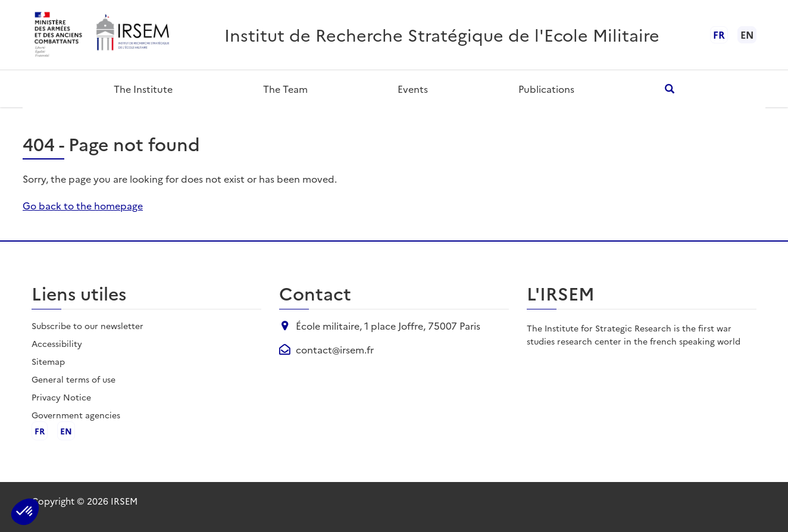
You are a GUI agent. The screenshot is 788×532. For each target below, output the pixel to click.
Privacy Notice (61, 397)
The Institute (143, 89)
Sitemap (48, 361)
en (66, 431)
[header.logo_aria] (132, 35)
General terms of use (74, 379)
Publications (546, 89)
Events (413, 89)
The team (285, 89)
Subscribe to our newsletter (87, 326)
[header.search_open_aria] (669, 88)
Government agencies (76, 415)
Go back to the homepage (83, 205)
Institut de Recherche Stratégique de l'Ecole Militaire (442, 34)
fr (719, 35)
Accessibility (57, 343)
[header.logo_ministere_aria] (59, 35)
